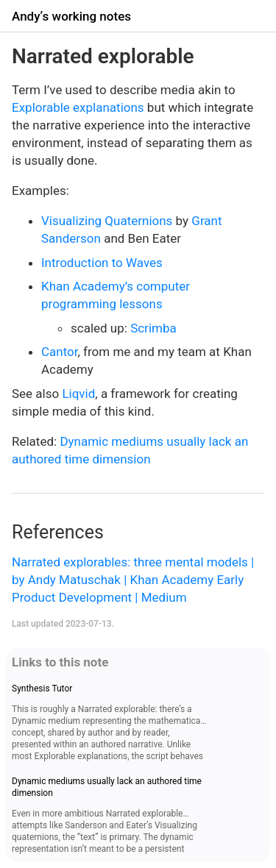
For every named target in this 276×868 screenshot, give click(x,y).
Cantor (60, 352)
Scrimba (153, 328)
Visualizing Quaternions (107, 221)
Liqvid (78, 394)
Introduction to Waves (102, 263)
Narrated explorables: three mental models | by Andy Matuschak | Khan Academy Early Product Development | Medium (133, 580)
